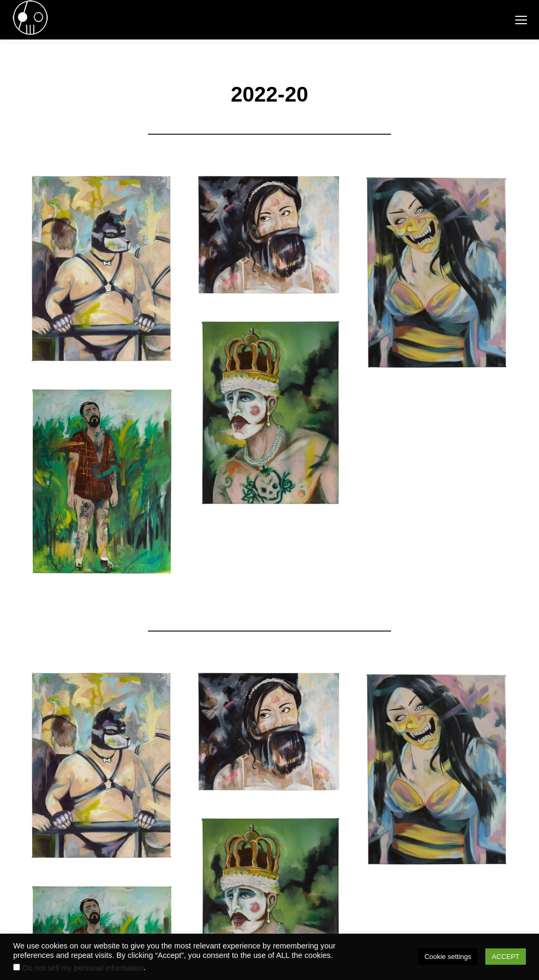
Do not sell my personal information (83, 968)
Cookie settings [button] (448, 957)
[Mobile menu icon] (521, 20)
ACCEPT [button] (506, 957)
